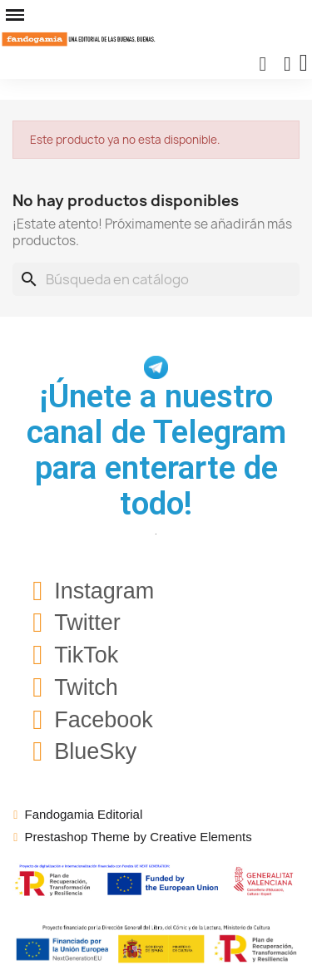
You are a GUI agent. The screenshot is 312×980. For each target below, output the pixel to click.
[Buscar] (156, 279)
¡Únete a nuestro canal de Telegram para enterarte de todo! (156, 450)
